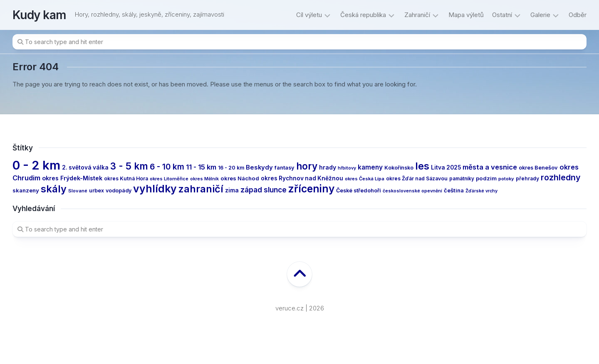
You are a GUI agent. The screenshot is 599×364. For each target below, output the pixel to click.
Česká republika (363, 15)
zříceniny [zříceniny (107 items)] (311, 189)
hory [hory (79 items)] (307, 166)
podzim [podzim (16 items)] (486, 178)
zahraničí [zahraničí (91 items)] (201, 189)
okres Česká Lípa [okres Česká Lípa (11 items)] (365, 179)
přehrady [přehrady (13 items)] (527, 178)
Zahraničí (417, 15)
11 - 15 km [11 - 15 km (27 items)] (201, 167)
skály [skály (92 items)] (54, 189)
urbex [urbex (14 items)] (97, 191)
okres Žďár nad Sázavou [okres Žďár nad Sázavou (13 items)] (417, 178)
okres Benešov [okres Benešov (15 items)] (538, 168)
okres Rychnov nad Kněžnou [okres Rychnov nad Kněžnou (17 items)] (302, 178)
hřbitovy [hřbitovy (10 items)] (347, 168)
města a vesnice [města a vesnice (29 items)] (490, 167)
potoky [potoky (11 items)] (506, 179)
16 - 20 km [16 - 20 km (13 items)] (231, 168)
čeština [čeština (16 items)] (454, 190)
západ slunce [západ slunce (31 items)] (264, 190)
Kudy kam (40, 15)
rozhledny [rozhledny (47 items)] (561, 177)
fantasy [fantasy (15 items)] (285, 168)
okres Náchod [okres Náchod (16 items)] (240, 178)
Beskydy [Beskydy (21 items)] (259, 167)
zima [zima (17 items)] (232, 190)
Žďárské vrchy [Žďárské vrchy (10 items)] (481, 191)
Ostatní (502, 15)
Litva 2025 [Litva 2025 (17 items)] (446, 167)
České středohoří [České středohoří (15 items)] (359, 191)
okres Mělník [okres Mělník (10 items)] (204, 179)
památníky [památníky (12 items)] (462, 179)
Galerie (540, 15)
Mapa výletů (466, 15)
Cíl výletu (309, 15)
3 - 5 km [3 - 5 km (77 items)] (129, 166)
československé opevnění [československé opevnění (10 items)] (412, 191)
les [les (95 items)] (422, 166)
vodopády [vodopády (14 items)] (119, 191)
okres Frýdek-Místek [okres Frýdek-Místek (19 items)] (72, 178)
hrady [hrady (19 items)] (328, 167)
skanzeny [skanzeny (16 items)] (26, 190)
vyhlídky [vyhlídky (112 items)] (155, 189)
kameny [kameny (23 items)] (370, 167)
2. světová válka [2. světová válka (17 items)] (85, 167)
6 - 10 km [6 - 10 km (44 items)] (167, 167)
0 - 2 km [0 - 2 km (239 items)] (36, 165)
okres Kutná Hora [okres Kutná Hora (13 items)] (126, 178)
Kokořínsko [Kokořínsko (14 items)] (399, 168)
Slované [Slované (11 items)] (78, 191)
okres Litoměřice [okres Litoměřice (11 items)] (169, 179)
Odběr (578, 15)
